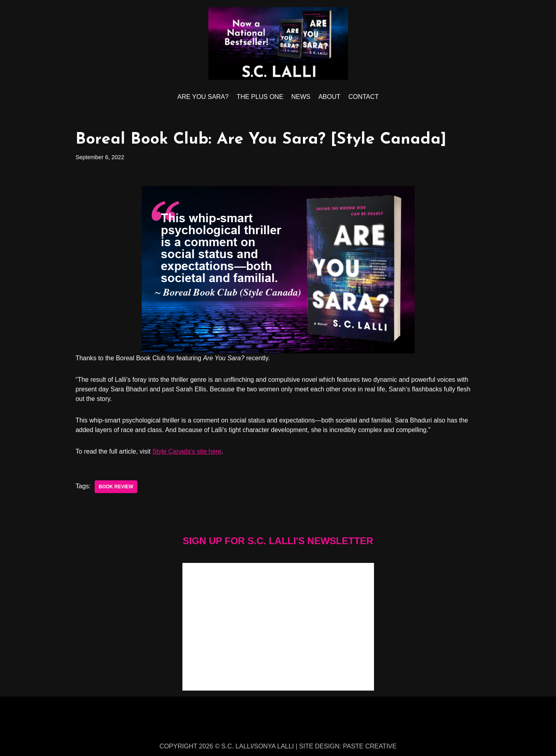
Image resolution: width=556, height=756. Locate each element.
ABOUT (329, 97)
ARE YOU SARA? (203, 97)
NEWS (301, 97)
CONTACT (364, 97)
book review (116, 487)
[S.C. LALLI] (278, 43)
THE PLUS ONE (260, 97)
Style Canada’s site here (187, 451)
